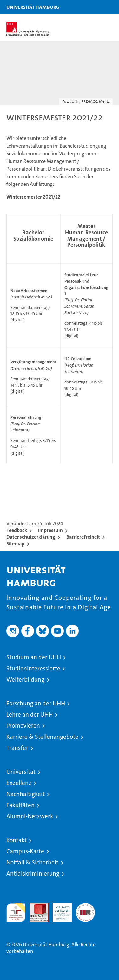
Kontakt (17, 840)
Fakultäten (20, 805)
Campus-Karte (25, 851)
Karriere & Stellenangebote (42, 737)
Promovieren (23, 726)
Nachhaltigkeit (26, 794)
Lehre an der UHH (30, 714)
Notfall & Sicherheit (32, 862)
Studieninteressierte (33, 668)
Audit (36, 906)
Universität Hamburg (33, 7)
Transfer (17, 748)
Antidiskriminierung (33, 874)
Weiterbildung (25, 679)
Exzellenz (19, 783)
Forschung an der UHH (36, 703)
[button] (94, 7)
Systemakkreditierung (85, 906)
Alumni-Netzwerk (30, 816)
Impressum (50, 530)
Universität (21, 772)
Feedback (17, 530)
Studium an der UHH (34, 657)
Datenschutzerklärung (31, 537)
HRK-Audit (59, 910)
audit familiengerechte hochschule (16, 913)
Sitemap (15, 544)
